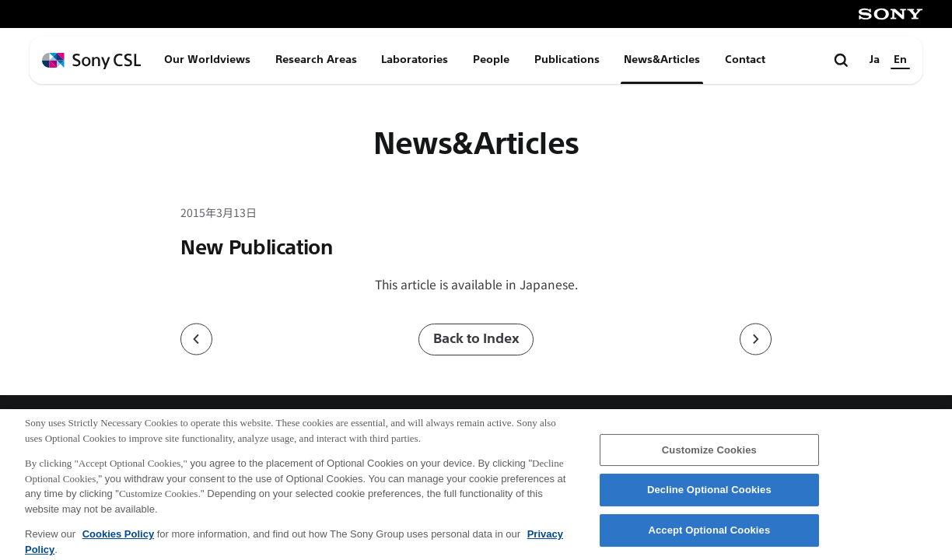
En (900, 59)
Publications (567, 59)
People (491, 59)
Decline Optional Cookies (709, 496)
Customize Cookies (709, 455)
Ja (875, 59)
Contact (745, 59)
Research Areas (316, 59)
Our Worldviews (207, 59)
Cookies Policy (118, 540)
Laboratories (415, 59)
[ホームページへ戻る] (92, 61)
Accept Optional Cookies (709, 536)
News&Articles (662, 59)
